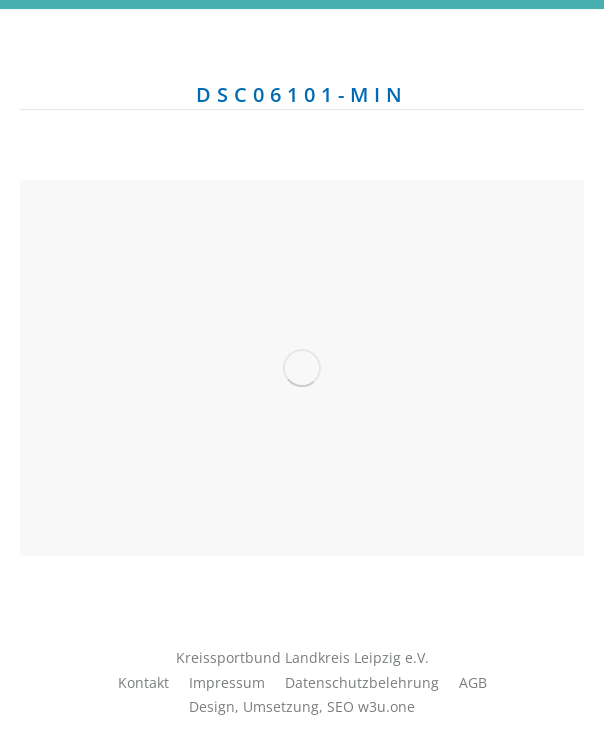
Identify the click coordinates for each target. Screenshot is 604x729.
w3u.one (386, 706)
